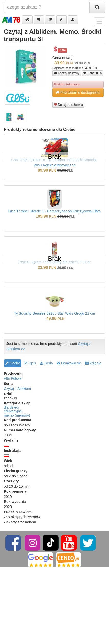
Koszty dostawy (67, 73)
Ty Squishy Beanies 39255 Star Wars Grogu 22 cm (54, 313)
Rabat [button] (92, 73)
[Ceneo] (68, 559)
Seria (46, 363)
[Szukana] (47, 7)
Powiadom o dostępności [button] (78, 92)
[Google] (41, 559)
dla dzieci (11, 407)
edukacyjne (13, 411)
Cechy (13, 363)
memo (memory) (17, 415)
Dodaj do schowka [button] (68, 105)
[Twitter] (88, 543)
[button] (27, 20)
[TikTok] (51, 543)
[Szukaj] (97, 7)
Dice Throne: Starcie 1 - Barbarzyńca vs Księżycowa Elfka (55, 211)
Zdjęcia (93, 363)
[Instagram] (33, 543)
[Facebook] (14, 543)
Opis (30, 363)
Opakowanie (69, 363)
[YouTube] (69, 543)
